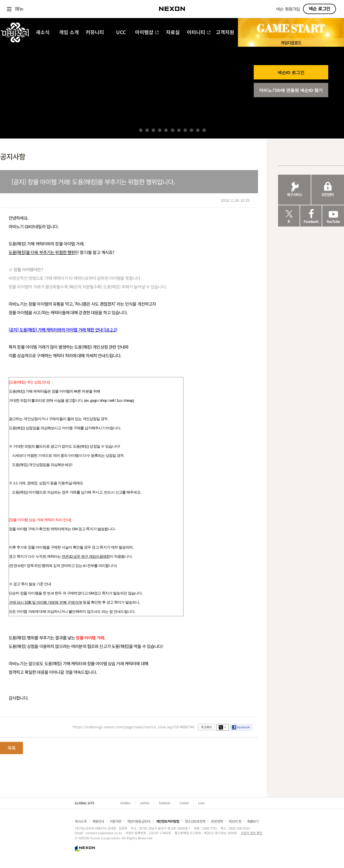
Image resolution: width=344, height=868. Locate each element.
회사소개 (81, 821)
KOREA (125, 803)
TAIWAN (164, 803)
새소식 (43, 33)
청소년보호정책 (195, 821)
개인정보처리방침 (168, 821)
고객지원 (225, 33)
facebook (244, 727)
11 (204, 130)
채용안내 (98, 821)
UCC (121, 33)
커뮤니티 (95, 33)
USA (201, 803)
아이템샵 (147, 33)
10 (198, 130)
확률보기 (253, 821)
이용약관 (115, 821)
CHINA (184, 803)
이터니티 (199, 33)
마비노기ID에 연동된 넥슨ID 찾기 (291, 90)
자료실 (173, 33)
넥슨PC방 (235, 821)
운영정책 (217, 821)
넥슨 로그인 (319, 9)
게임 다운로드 (291, 43)
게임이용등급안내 (139, 821)
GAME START (291, 28)
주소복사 (206, 727)
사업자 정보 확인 (251, 833)
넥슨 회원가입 (288, 9)
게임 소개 (69, 33)
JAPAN (144, 803)
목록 (11, 748)
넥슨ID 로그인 (291, 72)
